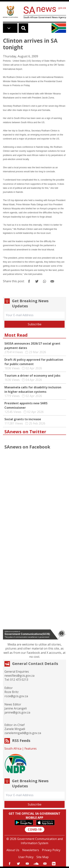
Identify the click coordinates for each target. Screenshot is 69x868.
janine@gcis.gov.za (17, 712)
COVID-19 (35, 830)
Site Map (43, 857)
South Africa (13, 749)
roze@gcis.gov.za (16, 696)
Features (31, 749)
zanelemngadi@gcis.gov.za (23, 733)
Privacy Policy (51, 850)
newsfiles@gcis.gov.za (19, 676)
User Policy (26, 857)
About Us (13, 850)
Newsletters (31, 850)
